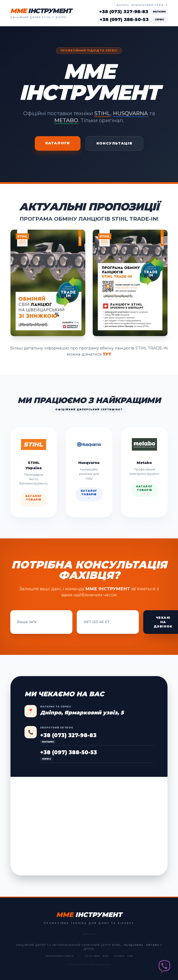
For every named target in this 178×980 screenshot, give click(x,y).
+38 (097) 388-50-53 (124, 19)
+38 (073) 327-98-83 (124, 12)
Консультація (114, 143)
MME (41, 11)
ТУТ (107, 354)
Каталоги (58, 143)
